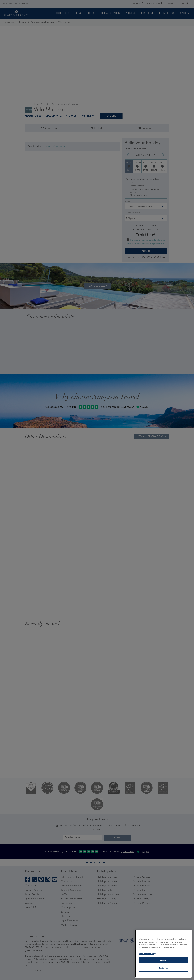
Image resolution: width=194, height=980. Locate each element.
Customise (164, 968)
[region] (163, 954)
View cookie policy (147, 954)
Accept (163, 960)
